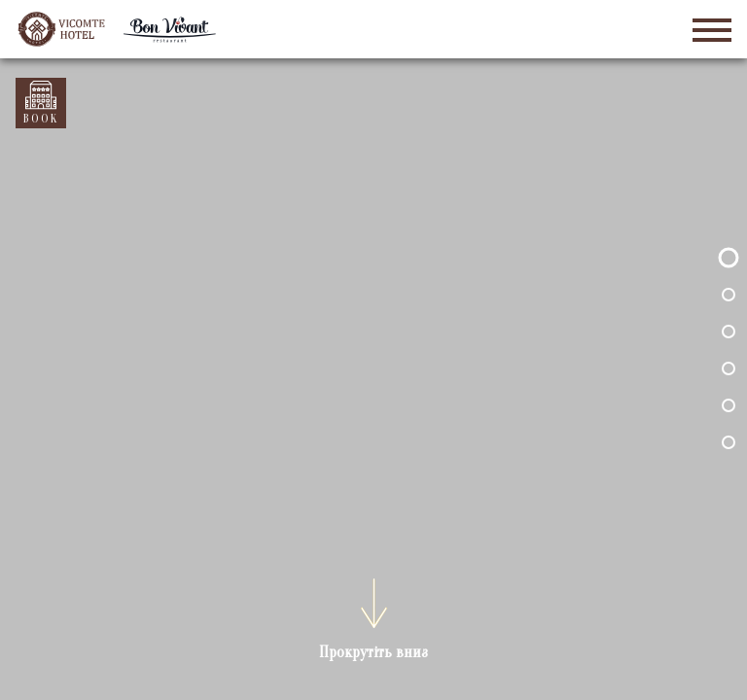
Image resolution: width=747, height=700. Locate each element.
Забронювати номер (41, 96)
